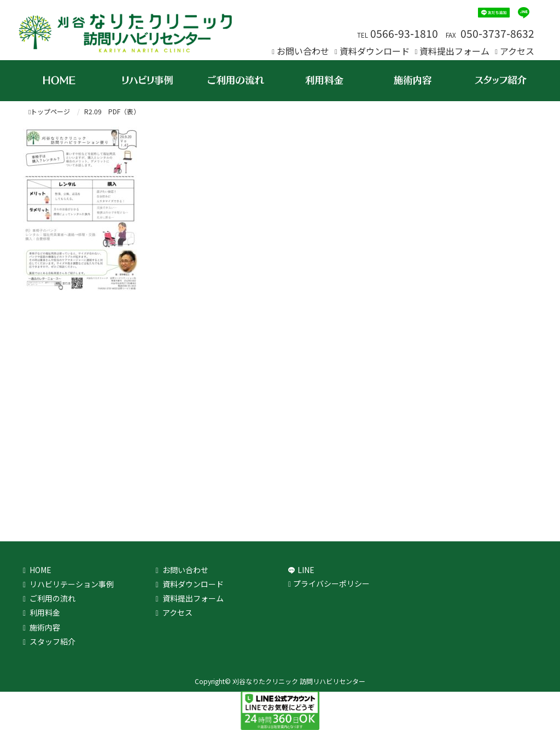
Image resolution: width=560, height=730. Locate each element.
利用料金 (45, 612)
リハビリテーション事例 (72, 584)
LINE (306, 570)
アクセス (517, 51)
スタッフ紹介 (52, 641)
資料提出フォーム (454, 51)
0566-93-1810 (404, 33)
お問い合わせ (303, 51)
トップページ (49, 111)
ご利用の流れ (52, 598)
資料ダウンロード (375, 51)
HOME (40, 570)
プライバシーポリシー (331, 583)
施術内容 (45, 627)
